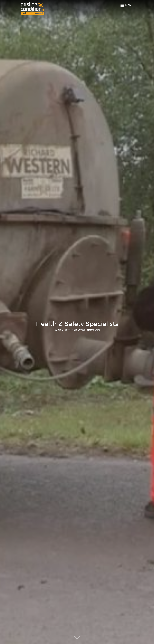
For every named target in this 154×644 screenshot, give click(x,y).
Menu (129, 5)
